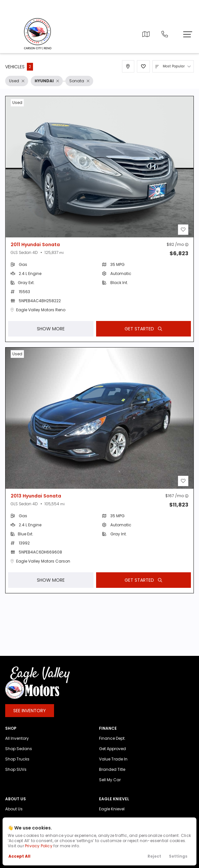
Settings (178, 856)
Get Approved (112, 754)
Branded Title (112, 775)
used (17, 103)
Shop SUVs (16, 775)
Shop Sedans (19, 754)
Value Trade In (113, 765)
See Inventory (30, 716)
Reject (154, 856)
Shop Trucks (17, 765)
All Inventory (17, 744)
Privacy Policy (39, 846)
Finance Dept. (112, 744)
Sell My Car (110, 785)
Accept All (19, 856)
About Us (14, 814)
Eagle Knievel (112, 814)
